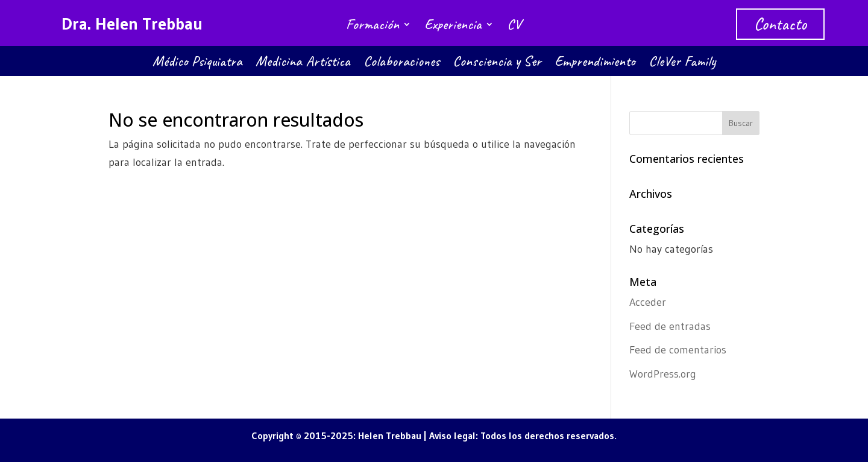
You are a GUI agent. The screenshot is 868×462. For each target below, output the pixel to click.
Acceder (648, 302)
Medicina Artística (303, 63)
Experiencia (453, 27)
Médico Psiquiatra (197, 63)
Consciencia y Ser (497, 63)
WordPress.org (663, 374)
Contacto (780, 24)
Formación (373, 27)
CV (514, 27)
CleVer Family (682, 63)
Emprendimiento (595, 63)
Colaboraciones (401, 63)
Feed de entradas (670, 326)
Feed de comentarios (678, 350)
